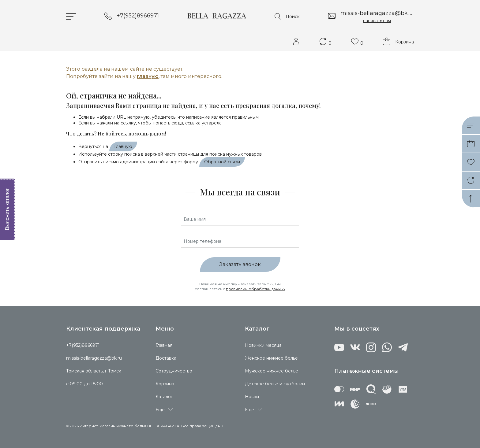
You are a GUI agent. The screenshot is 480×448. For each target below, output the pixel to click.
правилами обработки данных (256, 289)
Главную (123, 146)
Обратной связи (222, 162)
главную (148, 76)
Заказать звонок (240, 264)
